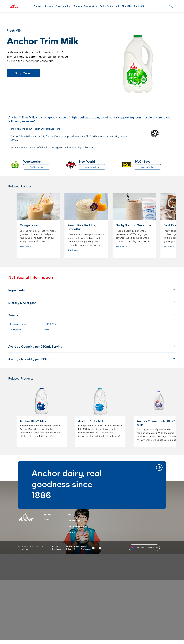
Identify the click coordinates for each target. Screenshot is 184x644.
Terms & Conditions (57, 547)
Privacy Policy (69, 547)
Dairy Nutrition (63, 6)
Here (57, 129)
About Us (126, 6)
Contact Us (139, 6)
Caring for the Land (109, 6)
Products (38, 6)
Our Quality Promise (77, 527)
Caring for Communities (85, 6)
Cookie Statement (86, 547)
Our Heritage (74, 521)
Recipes (49, 6)
